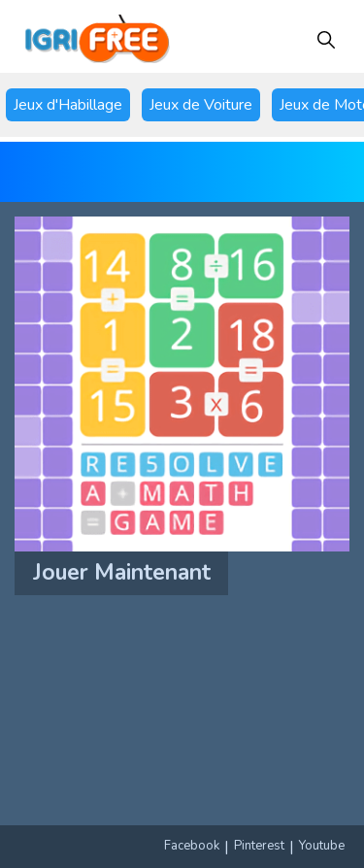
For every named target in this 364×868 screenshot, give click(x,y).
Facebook (192, 846)
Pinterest (259, 846)
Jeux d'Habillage (68, 105)
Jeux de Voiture (201, 105)
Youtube (322, 846)
